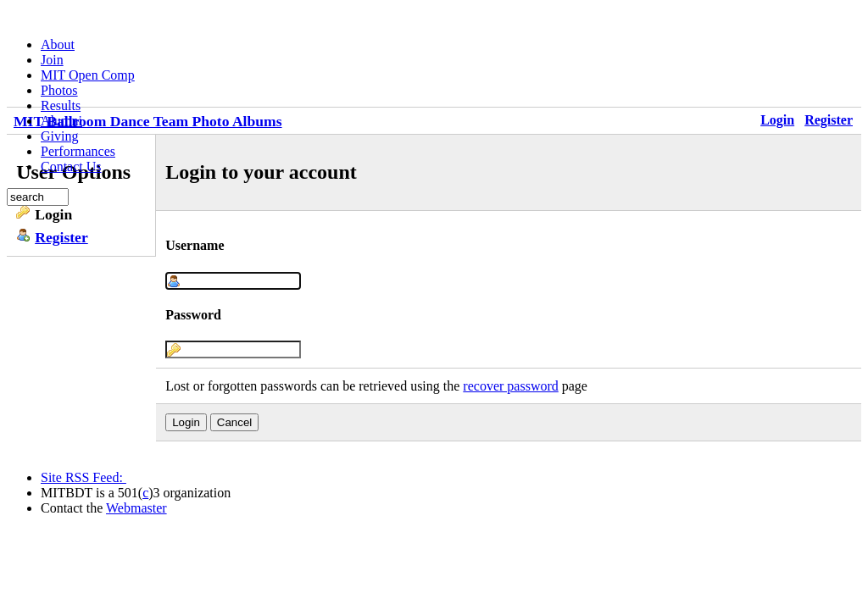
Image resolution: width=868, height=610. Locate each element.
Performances (78, 151)
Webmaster (136, 508)
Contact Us (71, 166)
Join (52, 60)
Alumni (61, 121)
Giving (59, 136)
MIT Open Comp (88, 75)
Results (61, 105)
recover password (510, 386)
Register (829, 120)
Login (777, 120)
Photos (59, 90)
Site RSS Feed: (83, 477)
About (58, 44)
